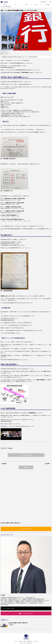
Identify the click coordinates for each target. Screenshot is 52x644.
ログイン (43, 2)
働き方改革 (10, 57)
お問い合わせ (36, 641)
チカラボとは (5, 5)
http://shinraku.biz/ (5, 604)
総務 (19, 57)
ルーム (16, 5)
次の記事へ (48, 464)
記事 (26, 5)
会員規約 (24, 641)
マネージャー (25, 57)
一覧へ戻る (26, 467)
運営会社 (21, 641)
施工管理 (35, 57)
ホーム (2, 7)
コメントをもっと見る (26, 455)
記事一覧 (5, 7)
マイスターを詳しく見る (8, 608)
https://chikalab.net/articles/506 (7, 320)
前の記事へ (4, 464)
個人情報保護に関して (30, 641)
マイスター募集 (47, 5)
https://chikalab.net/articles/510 (7, 67)
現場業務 (4, 57)
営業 (30, 57)
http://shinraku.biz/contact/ (6, 421)
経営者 (15, 57)
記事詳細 (9, 7)
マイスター (36, 5)
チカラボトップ (16, 641)
